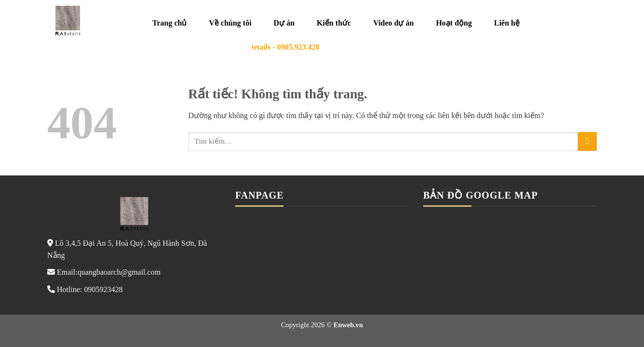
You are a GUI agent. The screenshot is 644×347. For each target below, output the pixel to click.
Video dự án (393, 23)
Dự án (284, 23)
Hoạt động (454, 23)
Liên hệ (507, 23)
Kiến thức (334, 23)
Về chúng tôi (230, 23)
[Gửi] (587, 141)
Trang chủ (169, 23)
